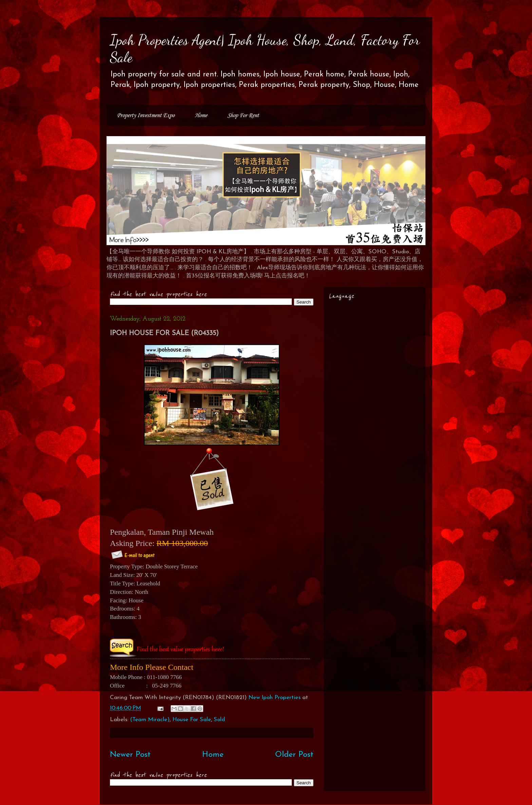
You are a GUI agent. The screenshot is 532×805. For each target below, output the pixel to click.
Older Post (294, 755)
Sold (219, 720)
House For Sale (192, 720)
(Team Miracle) (150, 720)
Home (201, 115)
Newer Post (130, 755)
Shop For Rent (243, 115)
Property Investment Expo (146, 115)
